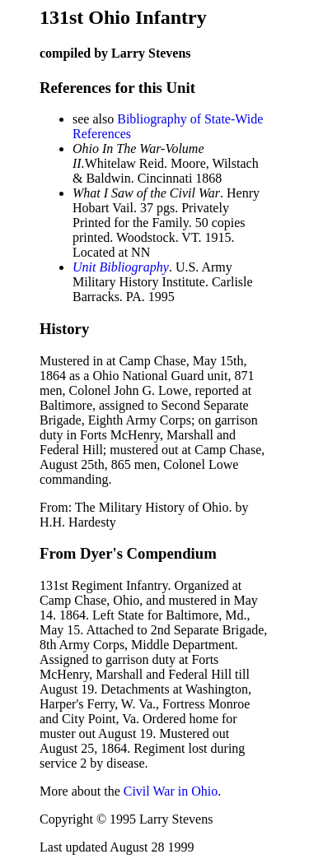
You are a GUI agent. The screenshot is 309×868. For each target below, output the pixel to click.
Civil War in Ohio (171, 791)
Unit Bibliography (121, 267)
